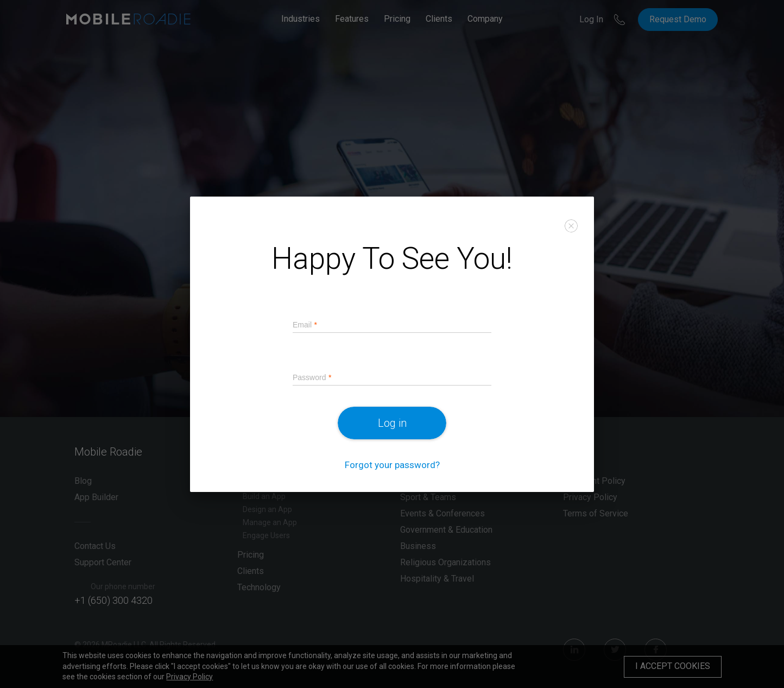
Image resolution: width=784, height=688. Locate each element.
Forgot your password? (392, 465)
